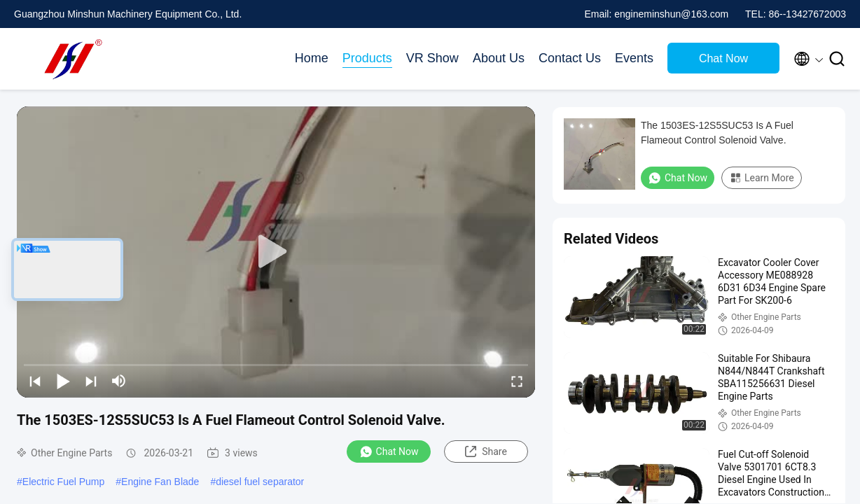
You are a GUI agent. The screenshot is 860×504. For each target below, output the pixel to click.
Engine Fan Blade (160, 482)
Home (312, 58)
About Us (499, 58)
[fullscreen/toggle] (517, 381)
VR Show (432, 58)
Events (634, 58)
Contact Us (570, 58)
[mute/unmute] (119, 381)
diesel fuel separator (260, 482)
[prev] (35, 381)
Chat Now (723, 58)
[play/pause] (63, 381)
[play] (276, 252)
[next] (91, 381)
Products (367, 58)
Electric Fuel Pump (63, 482)
